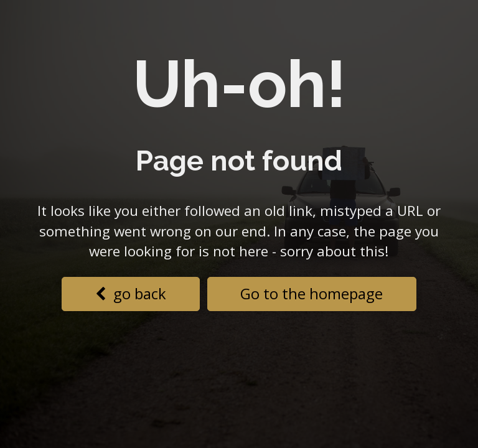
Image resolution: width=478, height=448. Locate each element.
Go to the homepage (312, 293)
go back (131, 293)
